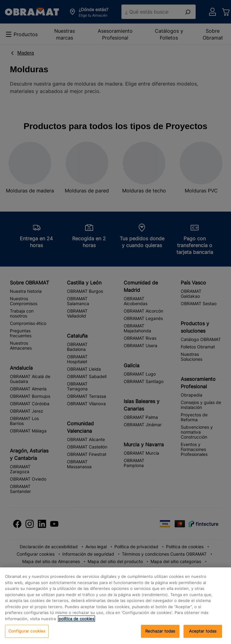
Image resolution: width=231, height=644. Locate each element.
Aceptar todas (203, 631)
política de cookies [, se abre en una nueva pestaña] (76, 619)
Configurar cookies (27, 631)
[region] (115, 606)
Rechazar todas (160, 631)
